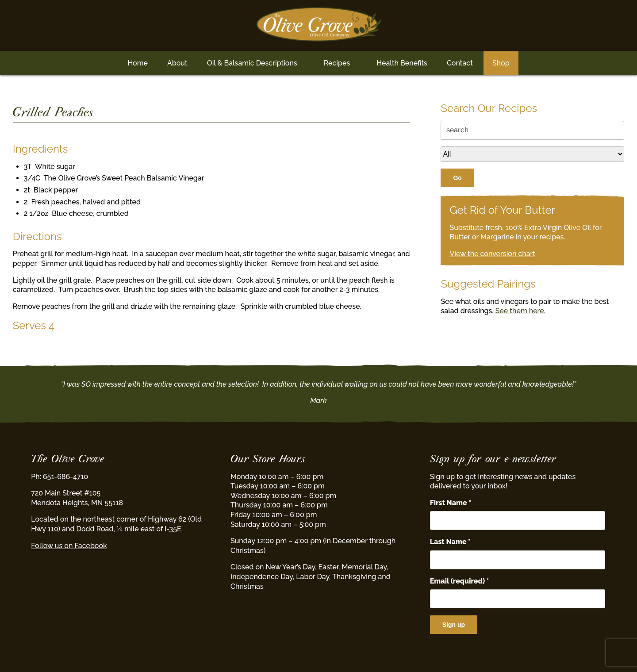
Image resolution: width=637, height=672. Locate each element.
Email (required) (460, 581)
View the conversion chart (492, 254)
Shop (501, 63)
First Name (451, 503)
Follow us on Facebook (69, 546)
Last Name (450, 542)
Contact (460, 63)
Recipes (337, 63)
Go (457, 178)
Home (138, 63)
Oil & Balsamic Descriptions (252, 63)
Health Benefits (402, 63)
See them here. (520, 311)
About (177, 63)
